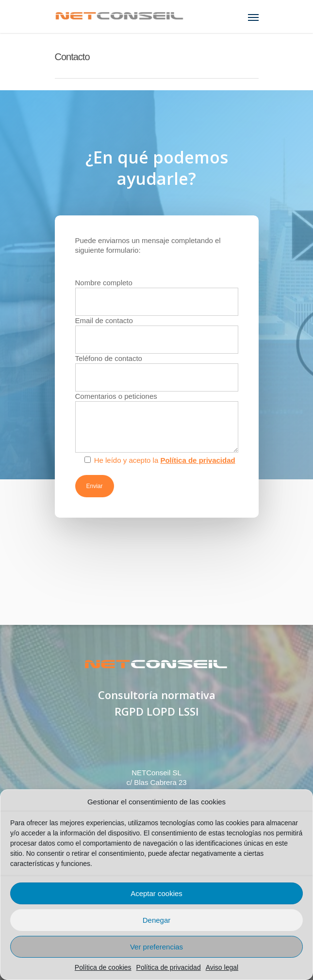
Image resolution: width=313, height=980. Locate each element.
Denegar (157, 920)
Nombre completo (157, 297)
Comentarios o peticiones (157, 424)
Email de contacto (157, 335)
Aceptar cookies (156, 893)
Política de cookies (103, 967)
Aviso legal (222, 967)
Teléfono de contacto (157, 373)
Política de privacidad (169, 967)
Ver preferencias (156, 947)
